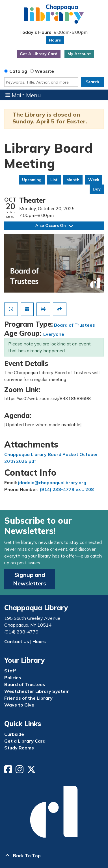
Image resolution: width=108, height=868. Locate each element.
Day (97, 189)
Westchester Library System (37, 691)
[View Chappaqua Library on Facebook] (9, 771)
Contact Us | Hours (25, 641)
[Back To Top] (54, 855)
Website (44, 71)
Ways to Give (19, 705)
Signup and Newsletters (30, 579)
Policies (13, 678)
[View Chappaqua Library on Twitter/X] (32, 771)
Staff (10, 671)
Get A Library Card (39, 54)
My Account (79, 54)
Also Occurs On (54, 225)
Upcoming (32, 180)
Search (92, 82)
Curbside (14, 734)
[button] (53, 32)
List (54, 180)
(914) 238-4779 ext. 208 (67, 489)
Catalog (18, 71)
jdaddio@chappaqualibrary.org (52, 482)
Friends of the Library (28, 698)
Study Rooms (19, 748)
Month (73, 180)
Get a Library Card (25, 741)
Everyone (54, 334)
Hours (55, 40)
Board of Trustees (74, 325)
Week (94, 180)
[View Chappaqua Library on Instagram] (20, 771)
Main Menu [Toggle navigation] (23, 95)
